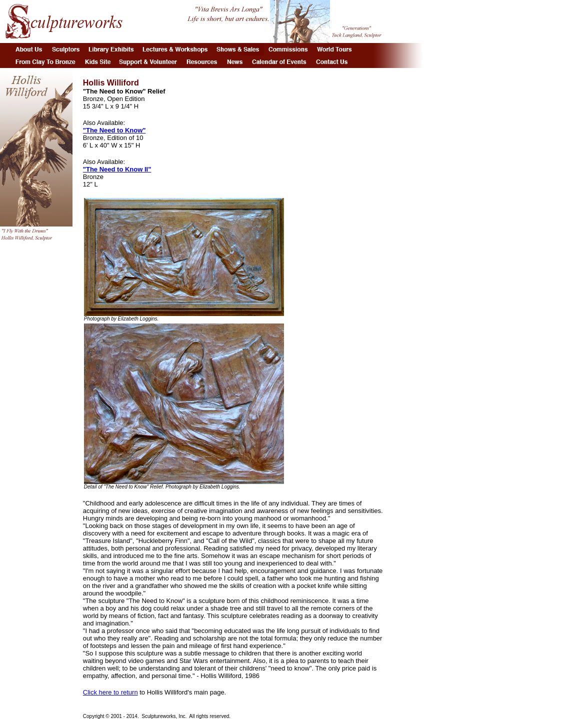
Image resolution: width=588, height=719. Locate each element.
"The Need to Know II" (117, 169)
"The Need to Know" (114, 130)
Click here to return (110, 692)
